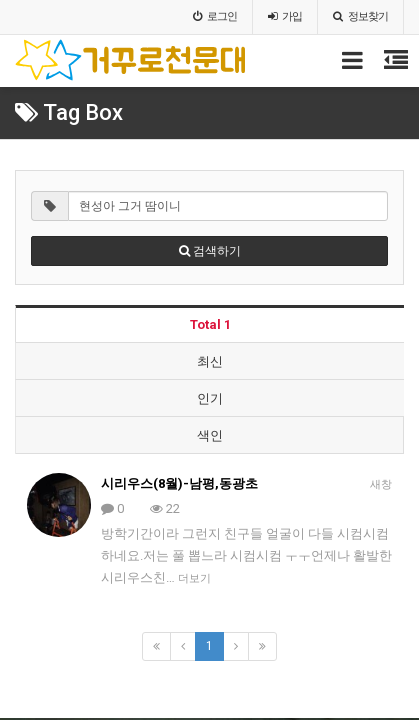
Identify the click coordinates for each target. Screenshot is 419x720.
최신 (210, 361)
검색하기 (210, 251)
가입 (285, 16)
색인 (210, 435)
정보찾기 (360, 16)
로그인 (215, 16)
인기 (210, 398)
